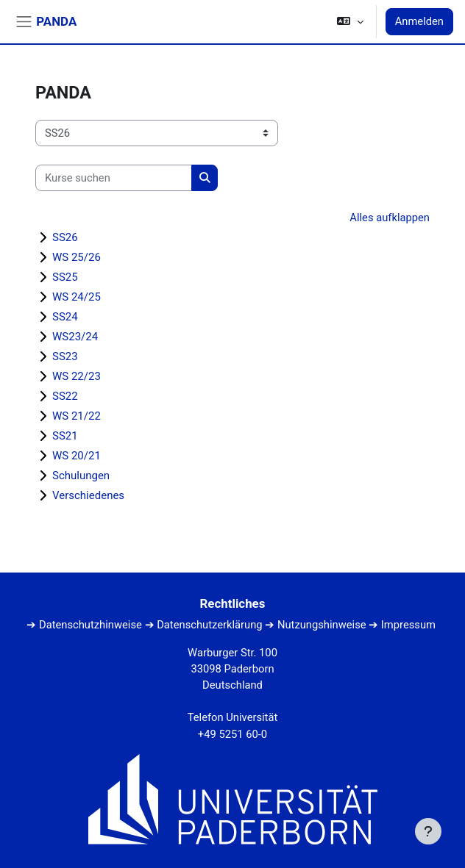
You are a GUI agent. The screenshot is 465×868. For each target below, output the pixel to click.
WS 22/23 (77, 376)
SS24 (65, 317)
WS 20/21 (77, 456)
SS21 (65, 436)
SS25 (65, 277)
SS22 (65, 396)
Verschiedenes (88, 495)
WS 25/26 (77, 257)
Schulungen (81, 476)
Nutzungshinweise (322, 625)
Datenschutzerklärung (209, 625)
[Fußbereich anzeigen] (428, 831)
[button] (350, 22)
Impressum (408, 625)
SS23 (65, 356)
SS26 (65, 237)
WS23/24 (75, 337)
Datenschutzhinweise (90, 625)
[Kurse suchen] (114, 178)
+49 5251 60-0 (232, 734)
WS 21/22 (77, 416)
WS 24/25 (77, 297)
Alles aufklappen (390, 218)
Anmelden (419, 21)
